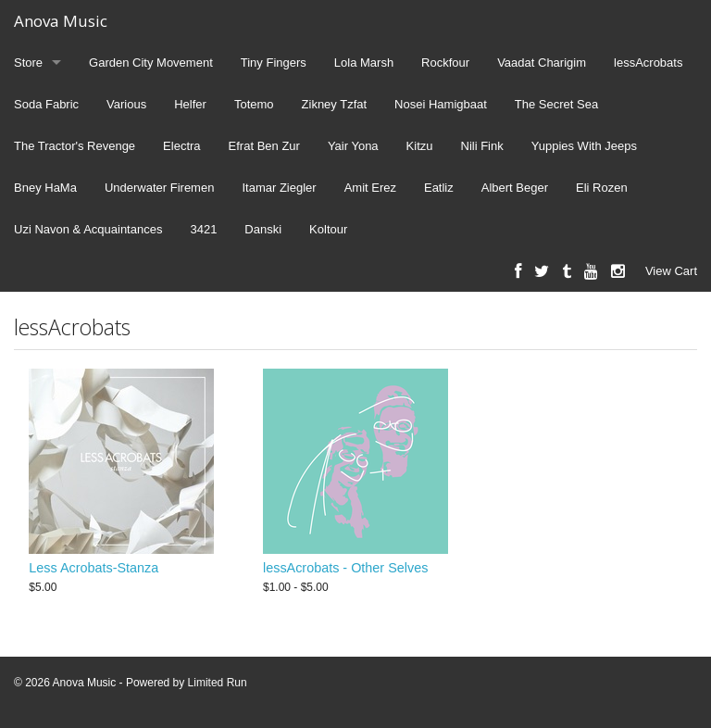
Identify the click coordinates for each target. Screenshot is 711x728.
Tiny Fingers (274, 63)
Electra (181, 146)
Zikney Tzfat (335, 104)
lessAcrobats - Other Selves (345, 568)
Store (28, 63)
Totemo (254, 104)
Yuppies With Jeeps (584, 146)
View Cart (671, 271)
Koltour (328, 229)
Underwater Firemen (160, 188)
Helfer (190, 104)
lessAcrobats (648, 63)
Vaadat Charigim (542, 63)
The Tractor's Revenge (75, 146)
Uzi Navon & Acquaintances (88, 229)
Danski (263, 229)
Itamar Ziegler (279, 188)
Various (126, 104)
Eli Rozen (602, 188)
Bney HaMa (45, 188)
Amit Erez (370, 188)
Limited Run (218, 683)
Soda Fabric (46, 104)
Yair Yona (353, 146)
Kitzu (420, 146)
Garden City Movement (151, 63)
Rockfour (445, 63)
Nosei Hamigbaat (441, 104)
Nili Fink (482, 146)
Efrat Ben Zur (264, 146)
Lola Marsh (364, 63)
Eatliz (439, 188)
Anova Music (61, 21)
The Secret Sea (556, 104)
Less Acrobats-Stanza (94, 568)
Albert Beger (515, 188)
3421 (203, 229)
